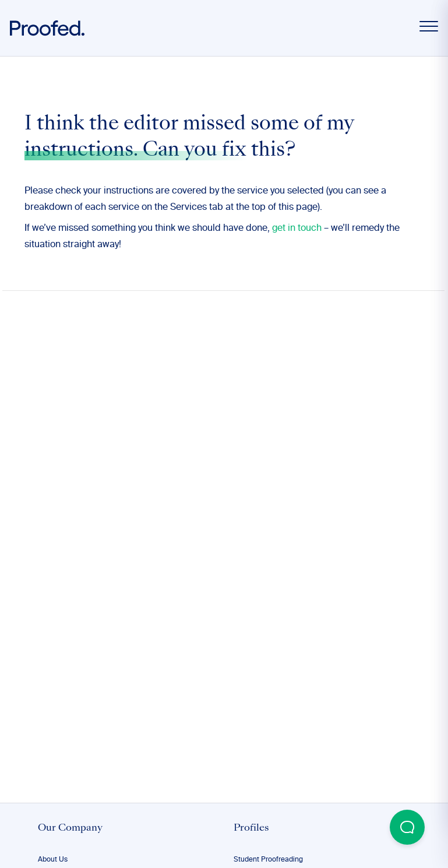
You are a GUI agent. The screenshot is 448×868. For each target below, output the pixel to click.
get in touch (297, 229)
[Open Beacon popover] (407, 827)
